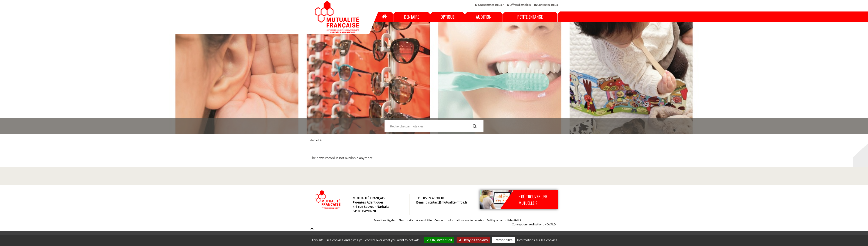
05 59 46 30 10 (434, 198)
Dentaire (412, 17)
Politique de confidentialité (504, 220)
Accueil (384, 17)
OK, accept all (439, 240)
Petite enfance (530, 17)
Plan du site (406, 220)
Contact (440, 220)
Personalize (504, 240)
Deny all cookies (473, 240)
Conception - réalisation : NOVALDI (534, 224)
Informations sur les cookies (466, 220)
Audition (484, 17)
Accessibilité (424, 220)
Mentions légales (385, 220)
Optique (447, 17)
